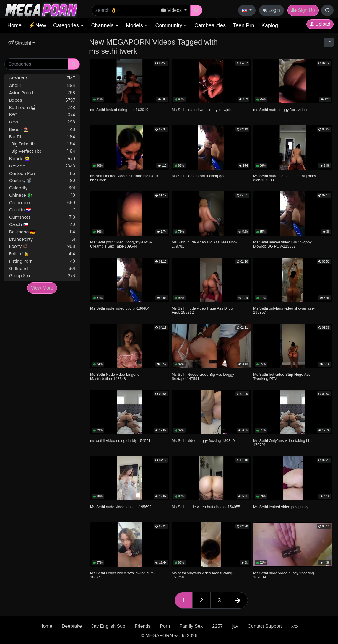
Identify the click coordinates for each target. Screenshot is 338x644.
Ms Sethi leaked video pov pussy (281, 507)
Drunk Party (42, 239)
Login (272, 10)
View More (42, 288)
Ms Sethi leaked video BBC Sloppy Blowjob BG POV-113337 (282, 244)
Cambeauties (210, 25)
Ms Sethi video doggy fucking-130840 (203, 441)
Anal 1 (42, 86)
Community (171, 25)
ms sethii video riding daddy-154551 (120, 441)
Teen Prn (243, 25)
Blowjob (42, 166)
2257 (217, 626)
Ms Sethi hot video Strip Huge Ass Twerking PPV (282, 377)
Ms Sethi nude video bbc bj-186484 (120, 308)
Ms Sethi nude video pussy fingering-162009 (284, 575)
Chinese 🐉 (42, 195)
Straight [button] (20, 43)
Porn (165, 626)
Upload (320, 24)
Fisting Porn (42, 261)
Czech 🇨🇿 (42, 225)
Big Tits (42, 137)
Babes (42, 100)
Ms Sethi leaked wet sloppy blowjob (201, 110)
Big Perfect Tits (42, 151)
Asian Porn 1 (42, 93)
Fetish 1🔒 (42, 254)
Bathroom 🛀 (42, 108)
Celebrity (42, 188)
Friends (143, 626)
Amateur (42, 78)
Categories (69, 25)
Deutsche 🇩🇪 (42, 232)
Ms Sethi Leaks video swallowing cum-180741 (122, 575)
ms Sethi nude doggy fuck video (280, 110)
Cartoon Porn (42, 174)
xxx (295, 626)
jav (235, 626)
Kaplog (270, 25)
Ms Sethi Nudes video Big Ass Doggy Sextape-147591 (203, 377)
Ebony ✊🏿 (42, 247)
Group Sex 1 (42, 276)
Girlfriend (42, 269)
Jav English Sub (108, 626)
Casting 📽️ (42, 181)
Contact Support (265, 626)
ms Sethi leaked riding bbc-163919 (119, 110)
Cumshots (42, 217)
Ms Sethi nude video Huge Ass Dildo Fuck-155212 (202, 310)
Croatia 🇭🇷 (42, 210)
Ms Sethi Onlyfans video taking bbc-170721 (283, 443)
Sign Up (303, 10)
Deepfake (72, 626)
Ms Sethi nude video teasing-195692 (121, 507)
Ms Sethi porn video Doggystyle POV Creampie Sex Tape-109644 (121, 244)
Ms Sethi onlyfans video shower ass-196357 (284, 310)
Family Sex (191, 626)
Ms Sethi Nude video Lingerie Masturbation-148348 (115, 377)
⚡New (37, 25)
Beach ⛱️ (42, 130)
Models (137, 25)
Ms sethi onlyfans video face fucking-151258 (203, 575)
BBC (42, 115)
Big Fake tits (42, 144)
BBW (42, 122)
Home (14, 25)
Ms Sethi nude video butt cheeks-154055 (206, 507)
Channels (105, 25)
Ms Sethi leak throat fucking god (199, 176)
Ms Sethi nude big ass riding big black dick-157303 (285, 178)
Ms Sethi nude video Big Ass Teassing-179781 (204, 244)
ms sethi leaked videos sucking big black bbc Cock (124, 178)
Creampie (42, 203)
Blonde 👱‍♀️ (42, 159)
